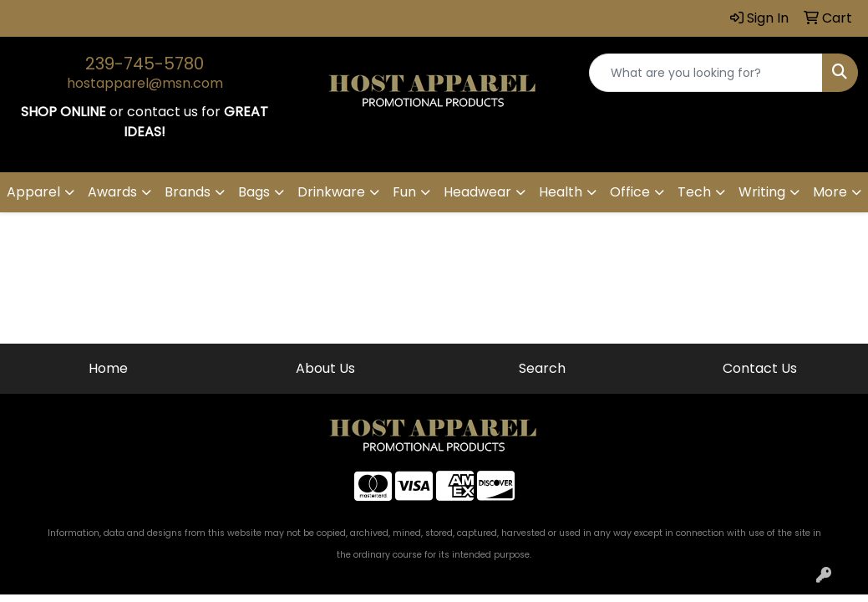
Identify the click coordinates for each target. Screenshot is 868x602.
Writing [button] (762, 192)
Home (108, 368)
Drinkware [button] (331, 192)
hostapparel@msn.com (145, 83)
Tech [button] (694, 192)
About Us (325, 368)
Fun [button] (404, 192)
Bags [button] (254, 192)
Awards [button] (112, 192)
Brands (188, 192)
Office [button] (630, 192)
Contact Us (760, 368)
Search (542, 368)
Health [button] (561, 192)
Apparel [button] (33, 192)
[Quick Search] (706, 73)
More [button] (830, 192)
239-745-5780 (145, 64)
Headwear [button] (477, 192)
